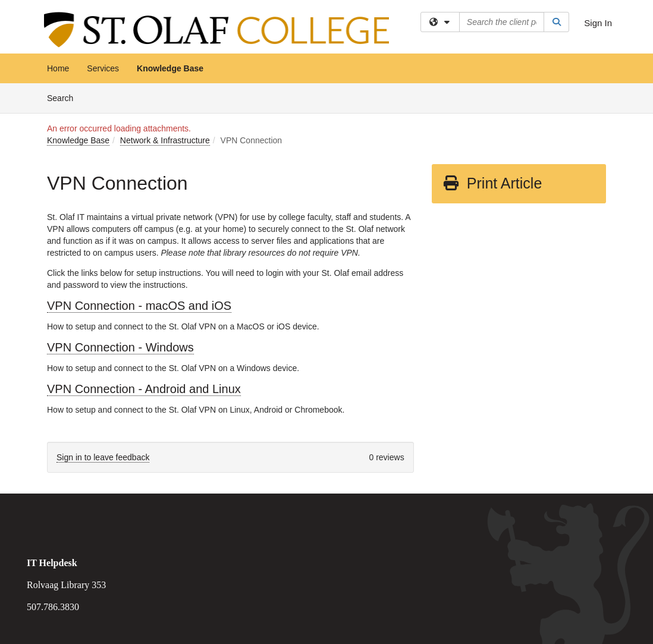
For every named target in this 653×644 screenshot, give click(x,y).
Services (103, 68)
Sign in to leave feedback (103, 457)
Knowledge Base (170, 68)
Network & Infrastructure (165, 140)
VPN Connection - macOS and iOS (139, 306)
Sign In (598, 23)
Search (65, 97)
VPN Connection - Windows (120, 347)
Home (58, 68)
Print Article (492, 183)
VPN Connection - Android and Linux (144, 389)
